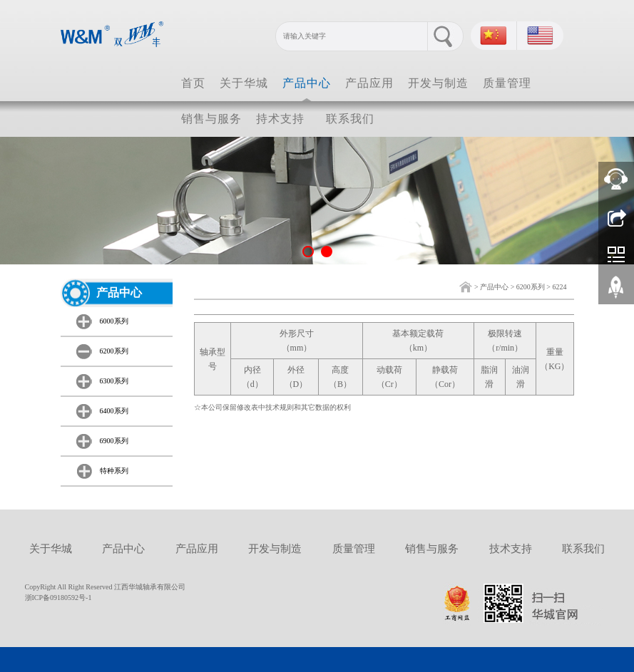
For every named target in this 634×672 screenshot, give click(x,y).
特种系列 (114, 471)
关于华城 (244, 83)
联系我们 (350, 119)
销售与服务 (211, 119)
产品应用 (369, 83)
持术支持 (280, 119)
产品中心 (307, 83)
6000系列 (114, 321)
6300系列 (114, 381)
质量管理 (507, 83)
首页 (193, 83)
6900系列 (114, 441)
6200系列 (531, 287)
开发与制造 (438, 83)
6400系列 (114, 411)
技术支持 (511, 549)
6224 (560, 287)
